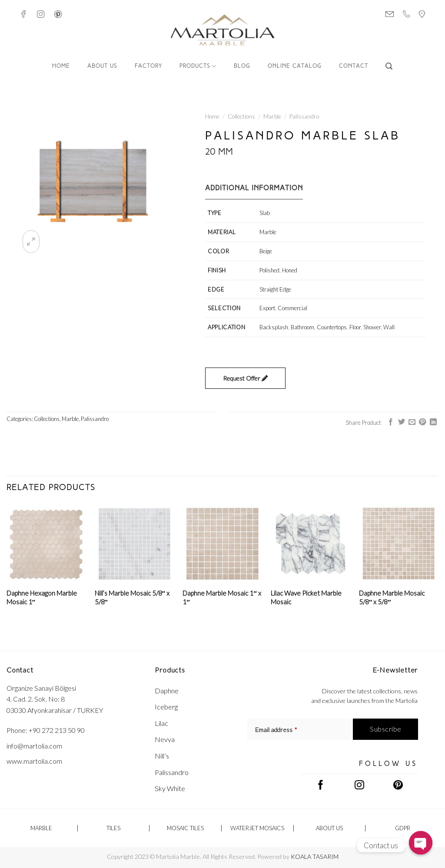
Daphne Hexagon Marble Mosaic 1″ (42, 597)
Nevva (165, 739)
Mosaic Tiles (185, 828)
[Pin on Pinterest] (422, 422)
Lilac (161, 723)
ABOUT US (102, 66)
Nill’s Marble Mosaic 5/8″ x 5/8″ (132, 597)
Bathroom (302, 327)
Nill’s (162, 756)
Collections (241, 116)
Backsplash (274, 327)
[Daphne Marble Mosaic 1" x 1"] (222, 544)
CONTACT (354, 66)
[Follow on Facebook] (23, 14)
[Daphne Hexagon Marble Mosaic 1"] (46, 544)
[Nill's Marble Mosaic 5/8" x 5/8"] (134, 544)
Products (198, 66)
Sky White (170, 788)
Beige (266, 251)
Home (61, 66)
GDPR (403, 828)
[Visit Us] (422, 14)
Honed (290, 270)
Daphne (167, 691)
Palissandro (304, 116)
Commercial (292, 308)
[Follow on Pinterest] (58, 14)
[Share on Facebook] (391, 422)
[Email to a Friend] (412, 422)
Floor (355, 327)
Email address (276, 730)
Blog (242, 66)
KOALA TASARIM (315, 856)
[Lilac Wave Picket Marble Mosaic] (311, 544)
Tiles (113, 828)
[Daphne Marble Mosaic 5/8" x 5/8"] (399, 544)
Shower (372, 327)
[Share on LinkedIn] (433, 422)
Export (267, 308)
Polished (269, 270)
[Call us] (406, 14)
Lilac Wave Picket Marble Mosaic (306, 597)
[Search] (389, 66)
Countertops (332, 327)
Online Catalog (295, 66)
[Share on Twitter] (401, 422)
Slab (265, 213)
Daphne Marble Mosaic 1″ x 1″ (222, 597)
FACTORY (148, 66)
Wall (389, 327)
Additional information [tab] (254, 189)
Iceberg (166, 707)
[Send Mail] (390, 14)
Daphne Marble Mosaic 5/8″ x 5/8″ (392, 597)
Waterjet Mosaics (257, 828)
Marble (272, 116)
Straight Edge (275, 289)
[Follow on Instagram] (41, 14)
